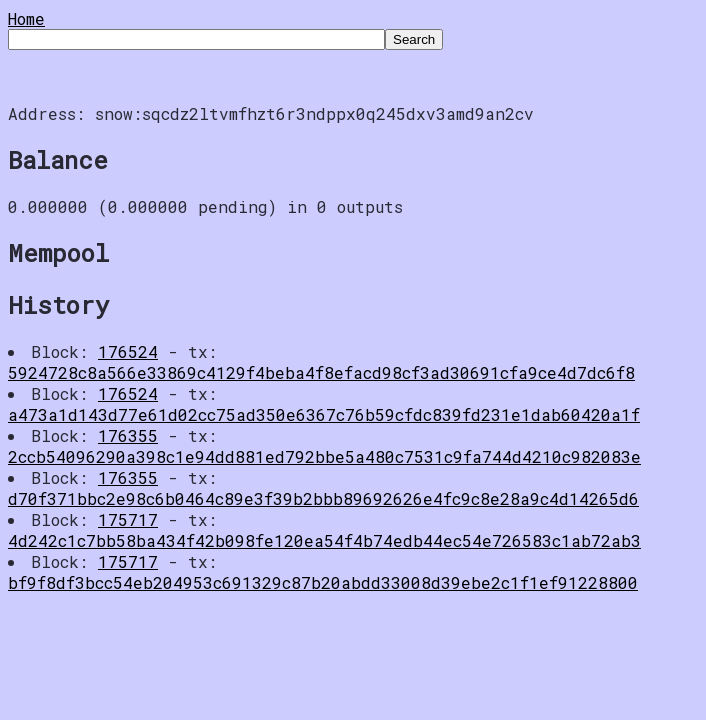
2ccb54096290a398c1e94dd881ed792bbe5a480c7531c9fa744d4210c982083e (324, 456)
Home (26, 18)
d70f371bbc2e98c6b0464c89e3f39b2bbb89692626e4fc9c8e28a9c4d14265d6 (323, 498)
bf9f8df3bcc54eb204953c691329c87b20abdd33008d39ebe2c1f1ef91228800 (323, 582)
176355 (128, 435)
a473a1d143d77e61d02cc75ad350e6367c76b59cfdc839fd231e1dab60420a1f (324, 414)
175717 (128, 519)
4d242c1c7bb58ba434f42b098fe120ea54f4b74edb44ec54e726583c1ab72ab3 (324, 540)
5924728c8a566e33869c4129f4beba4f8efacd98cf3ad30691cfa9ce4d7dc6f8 (321, 372)
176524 (128, 351)
